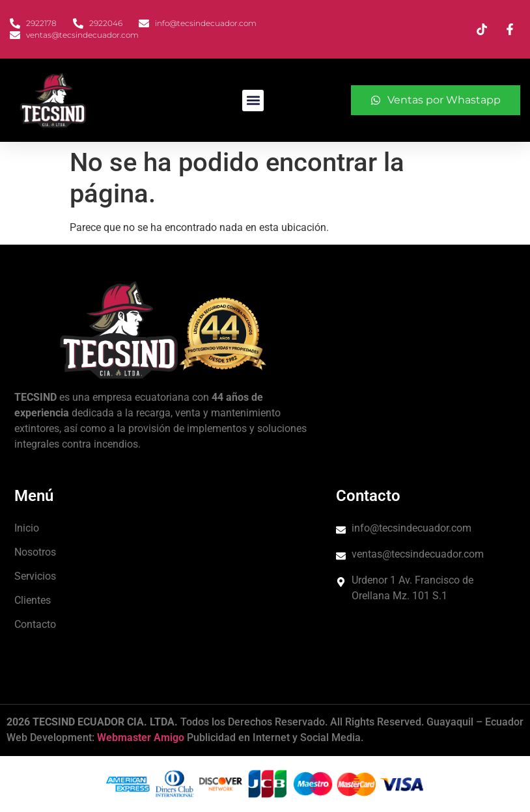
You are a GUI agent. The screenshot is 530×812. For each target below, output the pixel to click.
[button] (253, 101)
